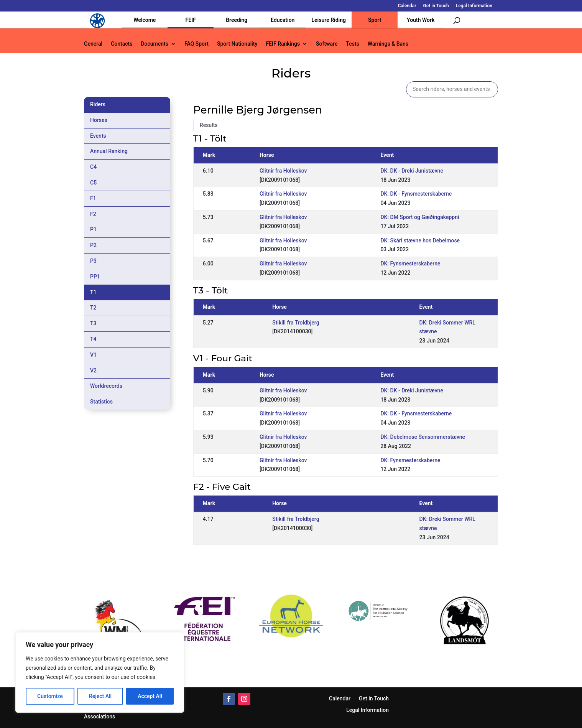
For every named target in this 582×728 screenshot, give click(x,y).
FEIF (191, 20)
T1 (93, 292)
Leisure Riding (329, 20)
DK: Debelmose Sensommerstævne (423, 437)
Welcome (145, 20)
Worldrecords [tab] (106, 386)
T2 (93, 308)
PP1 (95, 277)
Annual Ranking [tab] (109, 151)
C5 (93, 183)
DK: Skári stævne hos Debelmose (420, 240)
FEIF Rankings (283, 44)
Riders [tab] (98, 104)
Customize (50, 696)
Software (327, 44)
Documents (155, 44)
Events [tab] (98, 136)
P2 (93, 245)
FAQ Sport (196, 44)
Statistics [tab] (101, 402)
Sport (375, 20)
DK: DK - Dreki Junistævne (412, 171)
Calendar (407, 6)
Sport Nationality (237, 44)
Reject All (100, 696)
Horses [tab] (99, 120)
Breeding (237, 20)
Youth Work (421, 20)
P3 (93, 261)
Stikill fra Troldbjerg (296, 323)
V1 (93, 355)
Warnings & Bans (388, 44)
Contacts (122, 44)
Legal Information (474, 6)
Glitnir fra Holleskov (283, 171)
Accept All (150, 696)
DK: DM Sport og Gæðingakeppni (420, 217)
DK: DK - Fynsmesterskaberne (416, 194)
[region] (100, 672)
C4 (93, 167)
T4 (93, 339)
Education (283, 20)
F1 (93, 198)
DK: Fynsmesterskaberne (410, 264)
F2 (93, 214)
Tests (352, 44)
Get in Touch (436, 6)
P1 (93, 229)
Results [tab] (209, 125)
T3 (93, 323)
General (93, 44)
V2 (93, 371)
